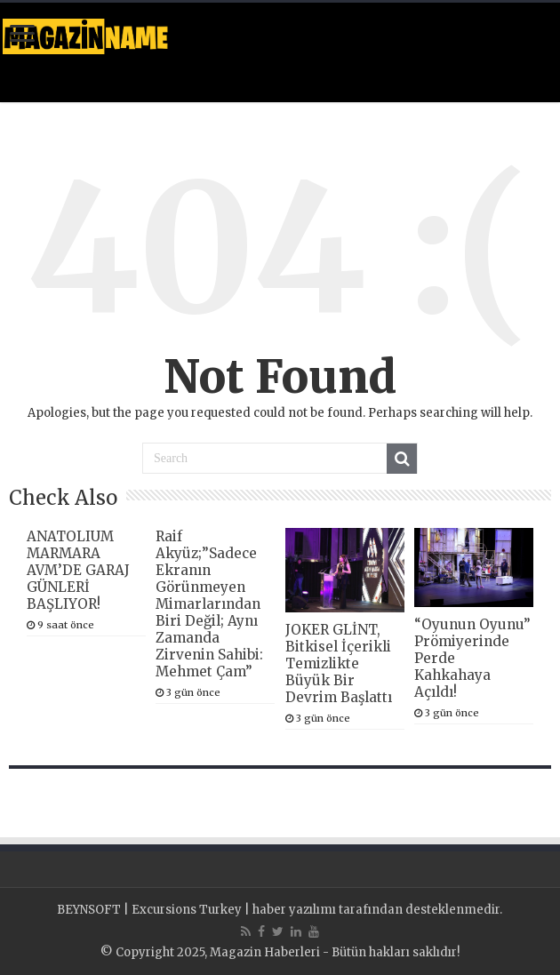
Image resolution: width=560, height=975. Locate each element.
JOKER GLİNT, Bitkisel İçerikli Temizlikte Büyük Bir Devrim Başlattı (339, 663)
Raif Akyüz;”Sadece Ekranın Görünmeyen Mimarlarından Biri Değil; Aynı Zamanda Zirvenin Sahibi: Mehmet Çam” (209, 604)
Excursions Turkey (187, 910)
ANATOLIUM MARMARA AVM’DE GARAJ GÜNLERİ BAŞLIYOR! (78, 570)
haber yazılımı (294, 910)
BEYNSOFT (89, 910)
